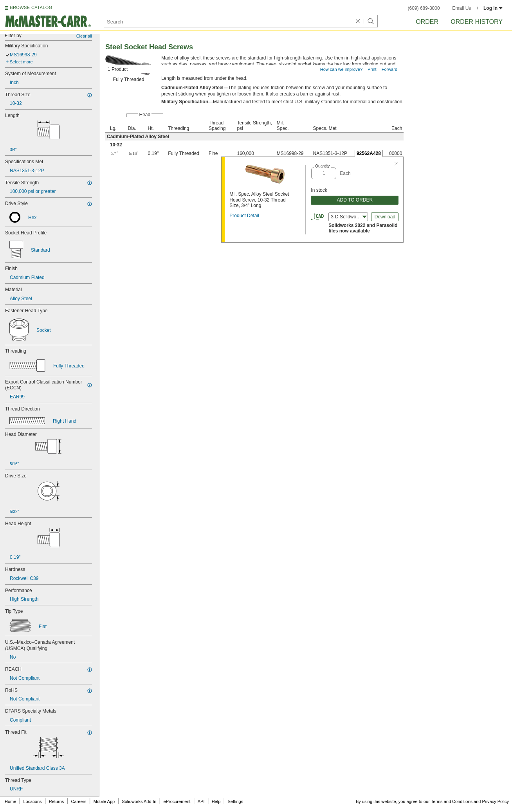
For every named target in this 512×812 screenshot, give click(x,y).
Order (427, 22)
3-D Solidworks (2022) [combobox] (349, 217)
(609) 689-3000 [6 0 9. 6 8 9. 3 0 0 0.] (424, 8)
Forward (389, 69)
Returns (57, 801)
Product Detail (244, 216)
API (201, 801)
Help (216, 801)
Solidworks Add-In (139, 801)
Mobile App (104, 801)
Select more (21, 62)
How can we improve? (341, 69)
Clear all (84, 36)
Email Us (462, 8)
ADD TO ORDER (355, 200)
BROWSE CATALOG (31, 7)
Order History (477, 22)
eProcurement (177, 801)
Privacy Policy (496, 801)
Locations (33, 801)
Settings (235, 801)
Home (10, 801)
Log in (493, 8)
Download (385, 217)
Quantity (322, 166)
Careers (78, 801)
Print (372, 69)
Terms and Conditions (452, 801)
